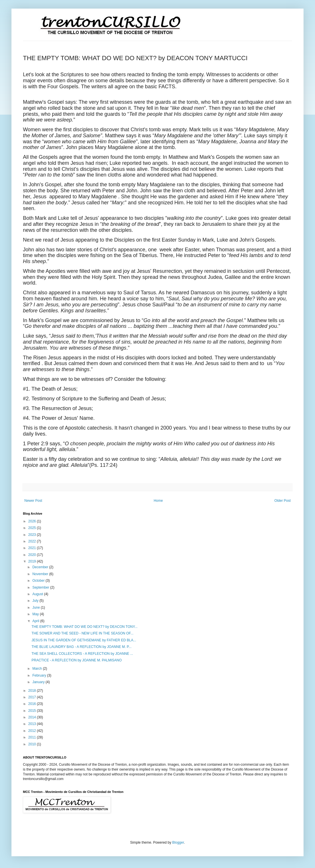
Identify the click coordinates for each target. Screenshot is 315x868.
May (36, 614)
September (41, 587)
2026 (33, 521)
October (39, 581)
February (40, 675)
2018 (33, 691)
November (41, 574)
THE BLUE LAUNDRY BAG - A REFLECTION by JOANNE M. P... (82, 647)
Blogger (178, 842)
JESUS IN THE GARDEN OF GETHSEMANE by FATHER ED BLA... (84, 640)
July (36, 601)
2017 (33, 697)
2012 (33, 731)
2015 (33, 711)
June (37, 608)
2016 (33, 704)
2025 (33, 528)
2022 (33, 541)
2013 (33, 724)
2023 (33, 535)
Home (158, 501)
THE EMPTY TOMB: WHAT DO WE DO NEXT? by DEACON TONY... (85, 627)
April (36, 621)
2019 (33, 561)
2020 (33, 555)
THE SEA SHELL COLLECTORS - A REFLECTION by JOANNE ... (82, 654)
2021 (33, 548)
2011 (33, 737)
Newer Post (33, 501)
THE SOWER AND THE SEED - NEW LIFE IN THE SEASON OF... (83, 633)
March (38, 669)
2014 (33, 717)
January (39, 682)
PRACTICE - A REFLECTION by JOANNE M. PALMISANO (77, 660)
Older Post (282, 501)
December (41, 567)
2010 (33, 744)
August (38, 594)
